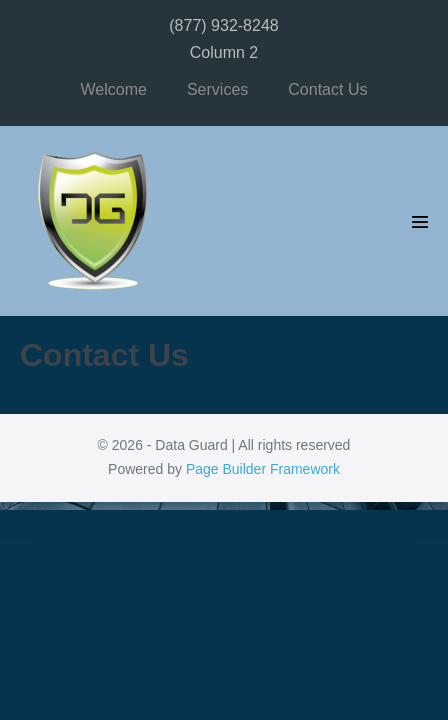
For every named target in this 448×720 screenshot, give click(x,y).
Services (217, 89)
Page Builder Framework (263, 469)
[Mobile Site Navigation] (420, 222)
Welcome (114, 89)
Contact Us (327, 89)
